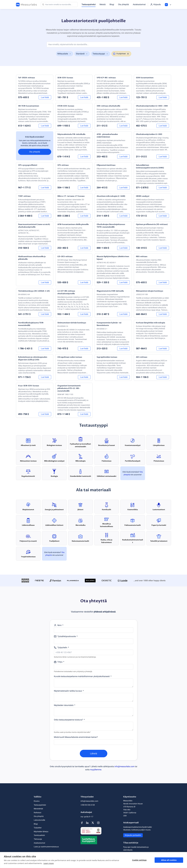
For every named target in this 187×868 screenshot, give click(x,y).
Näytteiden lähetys (41, 832)
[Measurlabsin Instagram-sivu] (98, 823)
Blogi (112, 4)
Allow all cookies (169, 860)
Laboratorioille (39, 820)
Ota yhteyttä (123, 4)
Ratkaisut (38, 813)
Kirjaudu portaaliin (133, 835)
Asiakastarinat (139, 4)
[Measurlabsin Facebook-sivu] (82, 823)
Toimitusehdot (39, 835)
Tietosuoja (38, 839)
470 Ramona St (129, 807)
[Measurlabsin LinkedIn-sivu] (87, 823)
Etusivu (37, 801)
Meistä (103, 4)
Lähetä (94, 753)
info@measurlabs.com (124, 766)
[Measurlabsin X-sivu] (93, 823)
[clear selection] (128, 54)
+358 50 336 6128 (88, 805)
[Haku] (59, 4)
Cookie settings (139, 860)
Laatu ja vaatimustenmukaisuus (46, 847)
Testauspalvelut (89, 4)
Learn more (49, 863)
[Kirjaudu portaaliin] (156, 4)
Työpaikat (38, 828)
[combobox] (65, 54)
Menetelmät (38, 809)
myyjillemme (96, 770)
